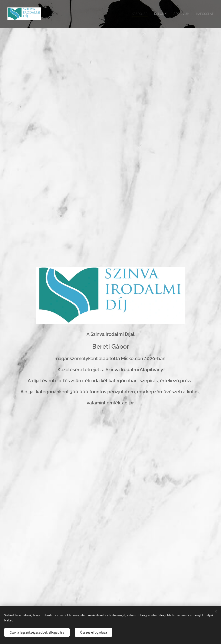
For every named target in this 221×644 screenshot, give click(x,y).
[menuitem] (137, 14)
